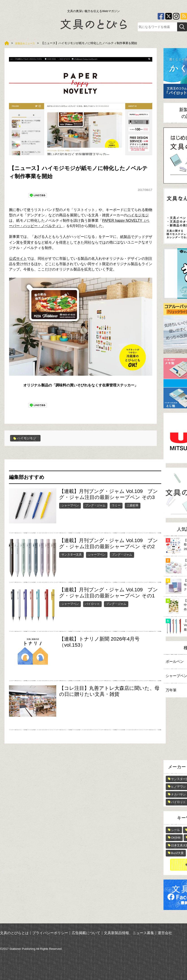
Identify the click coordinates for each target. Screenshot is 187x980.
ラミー (116, 505)
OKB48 (176, 838)
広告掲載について (86, 933)
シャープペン (70, 505)
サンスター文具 (72, 554)
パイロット (92, 604)
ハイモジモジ (138, 215)
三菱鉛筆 (133, 505)
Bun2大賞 (177, 853)
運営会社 (165, 933)
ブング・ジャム (95, 505)
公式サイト (18, 259)
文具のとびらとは (14, 933)
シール (175, 830)
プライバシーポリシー (50, 933)
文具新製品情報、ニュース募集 (129, 933)
